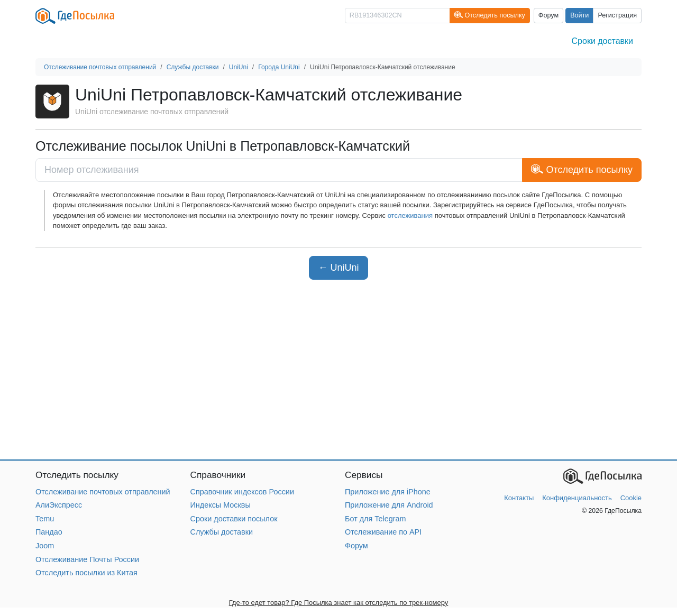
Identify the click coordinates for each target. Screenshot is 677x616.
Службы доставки (222, 532)
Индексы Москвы (221, 505)
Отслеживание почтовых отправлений (103, 492)
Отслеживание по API (383, 532)
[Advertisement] (338, 370)
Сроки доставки (602, 41)
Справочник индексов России (242, 492)
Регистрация (617, 15)
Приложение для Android (389, 505)
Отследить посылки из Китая (86, 573)
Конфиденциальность (577, 498)
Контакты (519, 498)
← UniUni (338, 268)
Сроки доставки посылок (234, 519)
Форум (548, 15)
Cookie (631, 498)
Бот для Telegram (376, 519)
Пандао (49, 532)
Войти (579, 15)
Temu (45, 519)
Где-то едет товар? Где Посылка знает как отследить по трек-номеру (339, 603)
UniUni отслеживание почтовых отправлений (152, 112)
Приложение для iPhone (388, 492)
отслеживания (410, 215)
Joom (45, 546)
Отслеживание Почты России (87, 559)
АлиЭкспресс (59, 505)
